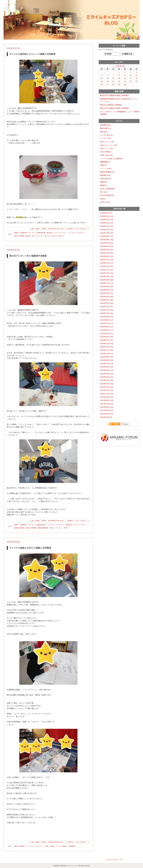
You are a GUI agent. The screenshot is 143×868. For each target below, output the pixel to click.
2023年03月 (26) (107, 337)
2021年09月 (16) (107, 397)
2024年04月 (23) (107, 293)
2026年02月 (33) (107, 219)
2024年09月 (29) (107, 276)
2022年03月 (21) (107, 377)
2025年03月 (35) (107, 256)
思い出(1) (104, 192)
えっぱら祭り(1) (106, 135)
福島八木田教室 (19, 236)
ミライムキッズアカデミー (76, 233)
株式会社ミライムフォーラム (56, 233)
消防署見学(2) (106, 125)
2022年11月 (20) (107, 350)
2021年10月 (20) (107, 394)
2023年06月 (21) (107, 327)
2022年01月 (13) (107, 384)
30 (125, 84)
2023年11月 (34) (107, 310)
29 (119, 84)
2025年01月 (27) (107, 263)
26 (102, 84)
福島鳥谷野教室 (43, 528)
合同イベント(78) (107, 142)
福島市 (16, 233)
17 (131, 78)
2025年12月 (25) (107, 226)
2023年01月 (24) (107, 343)
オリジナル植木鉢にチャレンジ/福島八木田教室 (32, 54)
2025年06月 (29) (107, 246)
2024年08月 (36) (107, 280)
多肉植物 (72, 846)
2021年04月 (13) (107, 414)
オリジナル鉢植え (61, 846)
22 (119, 81)
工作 (33, 236)
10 (131, 75)
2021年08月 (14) (107, 400)
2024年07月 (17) (107, 283)
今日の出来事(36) (107, 195)
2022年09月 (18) (107, 357)
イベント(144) (106, 169)
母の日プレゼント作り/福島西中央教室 (28, 256)
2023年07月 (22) (107, 323)
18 (137, 78)
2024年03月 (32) (107, 297)
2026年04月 (120, 66)
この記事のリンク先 (72, 229)
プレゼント (59, 528)
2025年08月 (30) (107, 240)
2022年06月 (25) (107, 367)
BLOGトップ (85, 229)
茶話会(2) (104, 132)
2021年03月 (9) (106, 417)
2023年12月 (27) (107, 307)
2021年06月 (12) (107, 407)
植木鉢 (28, 236)
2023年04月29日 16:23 (56, 842)
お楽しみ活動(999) (107, 189)
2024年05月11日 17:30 (56, 229)
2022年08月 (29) (107, 360)
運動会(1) (104, 182)
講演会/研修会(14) (107, 172)
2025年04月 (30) (107, 253)
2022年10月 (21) (107, 354)
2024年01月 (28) (107, 303)
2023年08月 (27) (107, 320)
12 (102, 78)
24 (131, 81)
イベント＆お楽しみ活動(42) (111, 159)
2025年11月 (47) (107, 230)
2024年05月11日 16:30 (56, 521)
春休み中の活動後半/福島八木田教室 (114, 95)
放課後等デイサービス (27, 233)
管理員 (44, 229)
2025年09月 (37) (107, 236)
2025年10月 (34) (107, 233)
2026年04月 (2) (106, 213)
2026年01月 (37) (107, 223)
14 (113, 78)
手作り (66, 528)
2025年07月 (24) (107, 243)
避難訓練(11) (105, 162)
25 (137, 81)
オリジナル (40, 236)
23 (125, 81)
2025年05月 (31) (107, 250)
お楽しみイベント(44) (109, 145)
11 (137, 75)
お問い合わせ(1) (106, 155)
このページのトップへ (114, 860)
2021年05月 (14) (107, 410)
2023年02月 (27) (107, 340)
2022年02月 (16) (107, 380)
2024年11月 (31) (107, 270)
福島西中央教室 (19, 528)
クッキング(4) (106, 138)
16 (125, 78)
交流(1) (103, 199)
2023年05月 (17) (107, 330)
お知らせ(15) (105, 202)
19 (102, 81)
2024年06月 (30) (107, 287)
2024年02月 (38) (107, 300)
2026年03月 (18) (107, 216)
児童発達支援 (41, 233)
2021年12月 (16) (107, 387)
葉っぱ (47, 236)
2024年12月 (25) (107, 266)
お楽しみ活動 (35, 229)
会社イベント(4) (106, 148)
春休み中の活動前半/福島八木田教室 (114, 108)
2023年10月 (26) (107, 313)
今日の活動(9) (106, 152)
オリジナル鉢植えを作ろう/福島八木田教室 (30, 548)
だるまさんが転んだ (57, 236)
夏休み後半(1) (106, 128)
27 (107, 84)
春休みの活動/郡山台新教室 (111, 105)
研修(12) (103, 185)
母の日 (52, 528)
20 (107, 81)
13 (107, 78)
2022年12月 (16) (107, 347)
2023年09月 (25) (107, 317)
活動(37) (103, 165)
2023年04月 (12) (107, 333)
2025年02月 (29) (107, 260)
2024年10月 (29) (107, 273)
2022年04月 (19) (107, 374)
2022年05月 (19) (107, 370)
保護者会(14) (105, 175)
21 (113, 81)
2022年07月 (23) (107, 364)
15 (119, 78)
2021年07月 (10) (107, 404)
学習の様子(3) (106, 179)
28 (113, 84)
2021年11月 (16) (107, 390)
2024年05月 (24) (107, 290)
